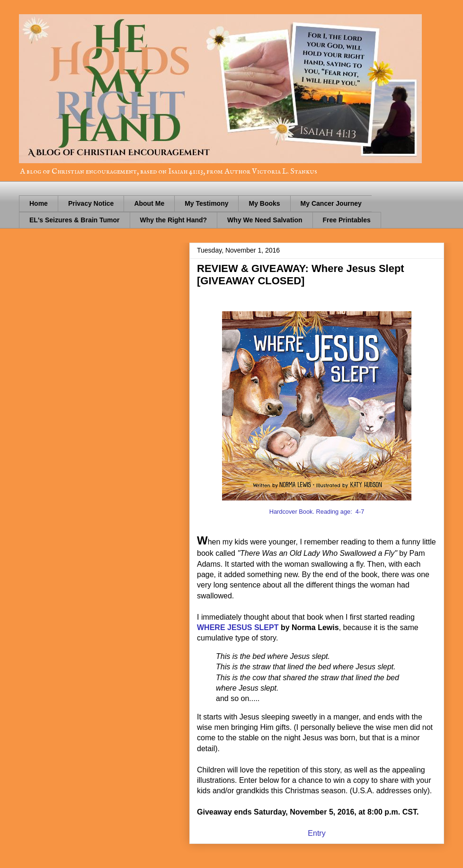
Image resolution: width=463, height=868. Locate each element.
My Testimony (206, 203)
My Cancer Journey (331, 203)
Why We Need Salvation (265, 220)
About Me (149, 203)
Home (39, 203)
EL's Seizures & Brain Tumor (75, 220)
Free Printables (347, 220)
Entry (316, 833)
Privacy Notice (91, 203)
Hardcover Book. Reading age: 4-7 (317, 512)
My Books (264, 203)
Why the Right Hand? (174, 220)
